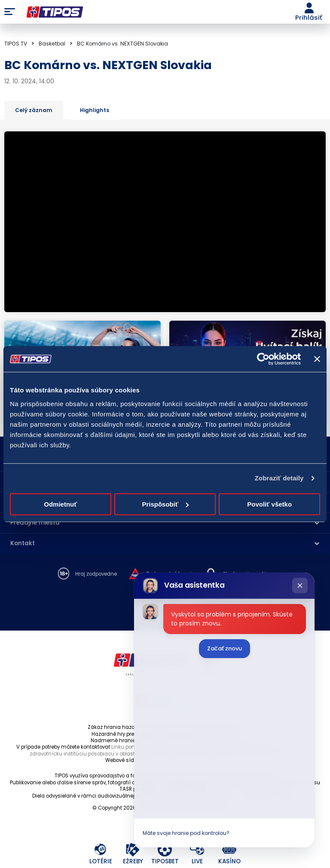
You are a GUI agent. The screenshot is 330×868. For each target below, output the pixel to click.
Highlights (95, 110)
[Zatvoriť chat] (300, 586)
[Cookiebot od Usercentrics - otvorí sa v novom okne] (263, 359)
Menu (10, 12)
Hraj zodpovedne (96, 574)
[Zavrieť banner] (317, 359)
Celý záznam (34, 110)
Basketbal (52, 44)
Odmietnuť (60, 504)
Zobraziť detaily (279, 478)
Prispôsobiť (165, 504)
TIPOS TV (16, 44)
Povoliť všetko (269, 504)
